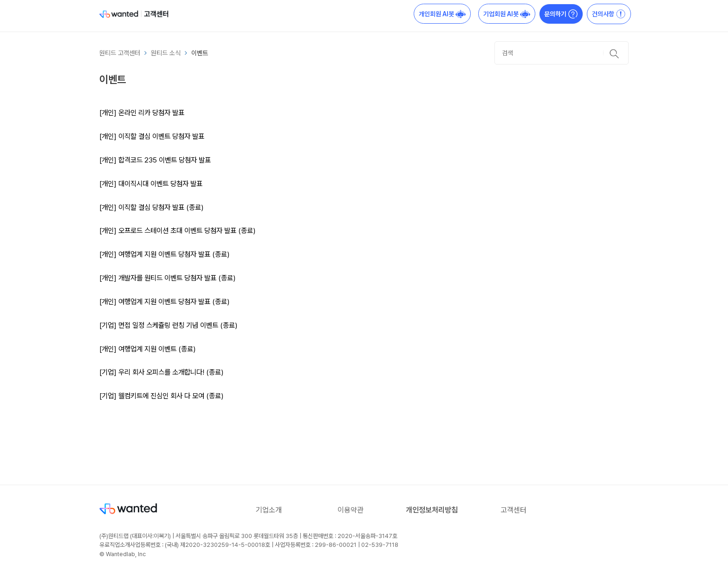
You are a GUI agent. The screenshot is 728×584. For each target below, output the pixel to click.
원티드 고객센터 (120, 53)
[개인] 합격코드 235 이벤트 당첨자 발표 (155, 160)
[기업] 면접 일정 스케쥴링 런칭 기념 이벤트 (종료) (168, 325)
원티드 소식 (166, 53)
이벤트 (200, 53)
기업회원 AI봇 (507, 14)
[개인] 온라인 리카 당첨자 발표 (142, 113)
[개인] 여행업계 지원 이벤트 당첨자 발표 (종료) (164, 254)
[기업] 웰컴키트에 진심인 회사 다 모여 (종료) (161, 396)
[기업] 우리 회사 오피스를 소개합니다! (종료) (161, 372)
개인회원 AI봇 (442, 14)
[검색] (562, 53)
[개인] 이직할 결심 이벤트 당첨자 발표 (152, 136)
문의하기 (561, 14)
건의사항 (609, 14)
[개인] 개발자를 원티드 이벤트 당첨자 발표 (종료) (167, 278)
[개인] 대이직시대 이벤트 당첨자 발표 (151, 184)
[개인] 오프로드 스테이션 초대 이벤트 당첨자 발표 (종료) (177, 230)
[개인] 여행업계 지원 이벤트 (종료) (147, 349)
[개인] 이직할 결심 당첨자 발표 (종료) (151, 207)
